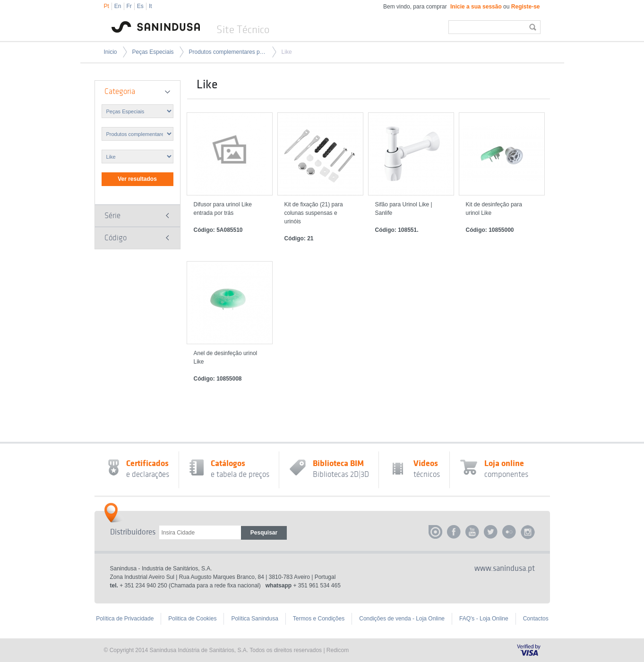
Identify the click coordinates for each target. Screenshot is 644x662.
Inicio (111, 52)
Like (287, 52)
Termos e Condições (319, 619)
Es (140, 6)
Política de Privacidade (125, 619)
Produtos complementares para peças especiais (228, 52)
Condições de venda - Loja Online (402, 619)
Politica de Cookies (192, 619)
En (118, 6)
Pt (107, 6)
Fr (129, 6)
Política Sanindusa (254, 619)
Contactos (536, 619)
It (150, 6)
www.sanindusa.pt (505, 569)
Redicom (338, 650)
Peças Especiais (153, 52)
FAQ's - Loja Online (484, 619)
